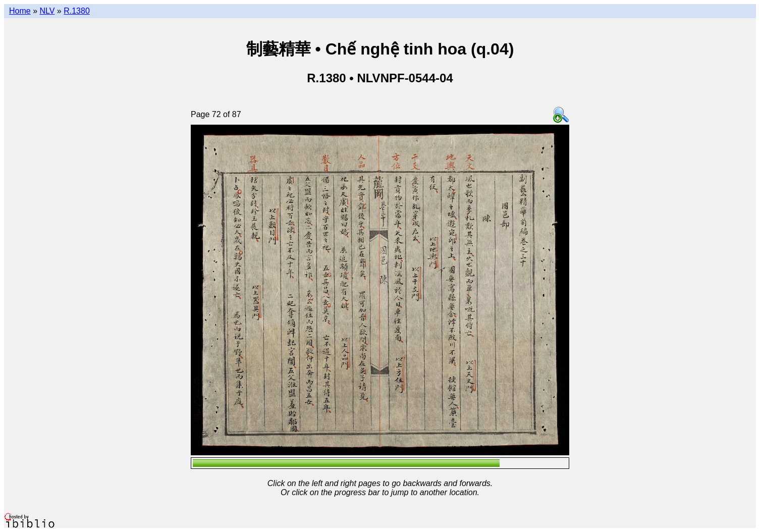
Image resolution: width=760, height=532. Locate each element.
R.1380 (77, 11)
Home (20, 11)
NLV (47, 11)
